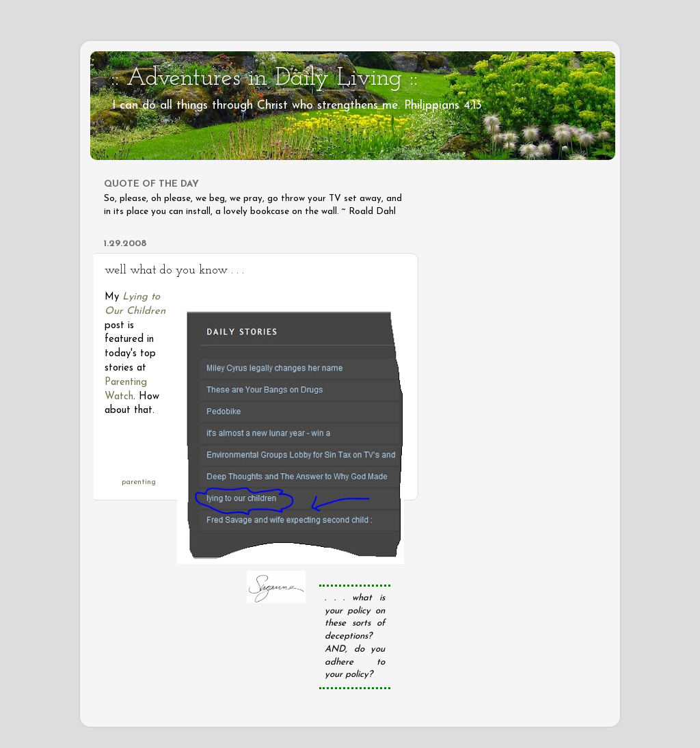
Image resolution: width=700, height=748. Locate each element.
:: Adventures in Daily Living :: (264, 79)
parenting (139, 482)
